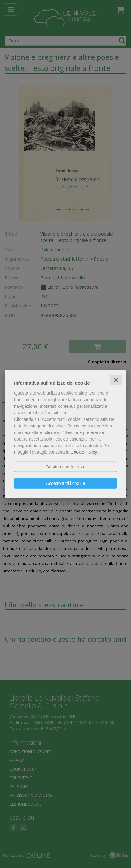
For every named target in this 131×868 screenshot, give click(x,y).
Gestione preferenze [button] (66, 466)
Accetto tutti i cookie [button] (66, 483)
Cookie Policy (84, 452)
